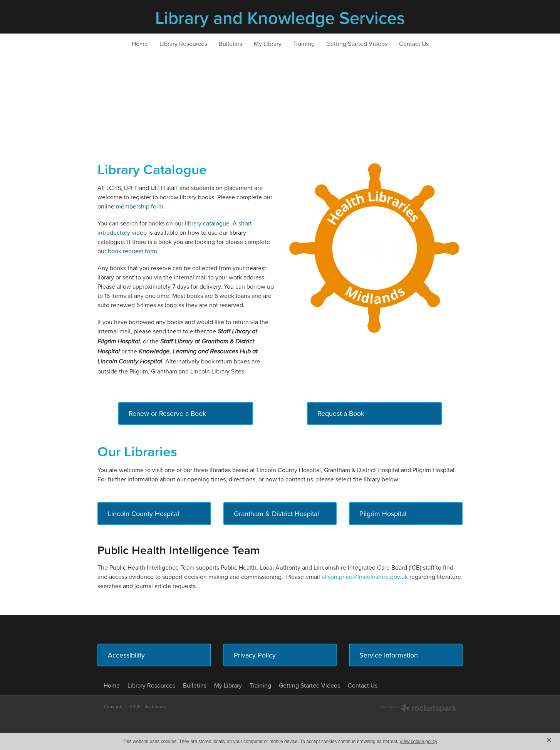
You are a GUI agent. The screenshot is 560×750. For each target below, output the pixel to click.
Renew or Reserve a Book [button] (167, 413)
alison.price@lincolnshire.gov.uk (366, 577)
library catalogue (207, 223)
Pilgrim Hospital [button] (383, 514)
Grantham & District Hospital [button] (276, 514)
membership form (140, 206)
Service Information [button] (389, 655)
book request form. (133, 251)
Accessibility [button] (126, 655)
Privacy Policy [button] (255, 655)
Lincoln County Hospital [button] (143, 514)
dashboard (155, 706)
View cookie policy (418, 742)
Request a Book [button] (341, 413)
